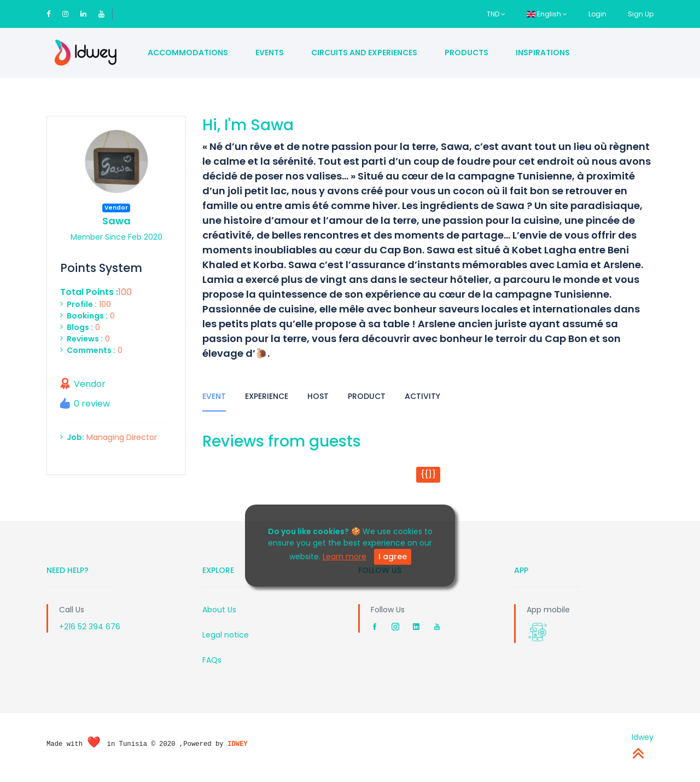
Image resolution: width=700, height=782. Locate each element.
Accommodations (188, 53)
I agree (393, 557)
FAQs (212, 660)
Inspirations (543, 53)
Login (597, 14)
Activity (422, 396)
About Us (219, 610)
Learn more (345, 557)
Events (270, 53)
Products (466, 53)
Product (367, 396)
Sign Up (641, 14)
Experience (267, 396)
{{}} (428, 474)
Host (318, 396)
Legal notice (226, 635)
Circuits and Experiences (364, 53)
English (547, 14)
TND (496, 14)
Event (214, 396)
